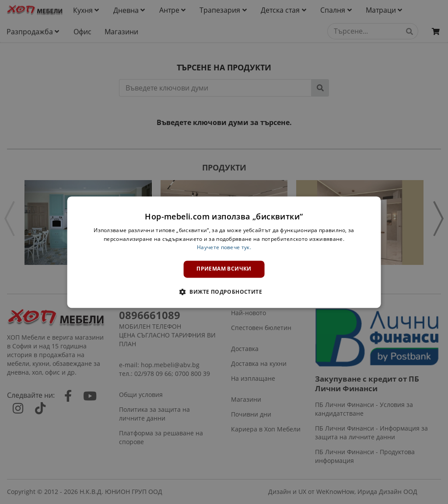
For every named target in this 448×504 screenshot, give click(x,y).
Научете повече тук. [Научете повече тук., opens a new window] (224, 248)
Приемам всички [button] (224, 269)
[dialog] (224, 252)
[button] (224, 292)
